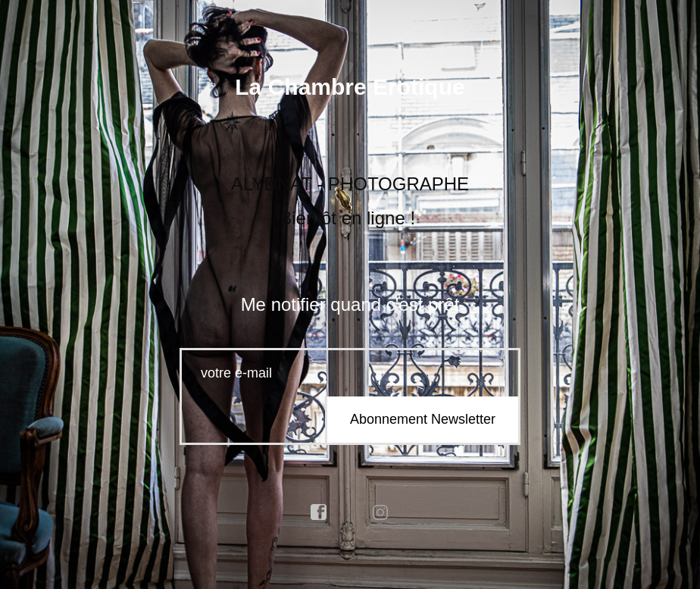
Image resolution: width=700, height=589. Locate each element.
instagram (381, 512)
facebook (319, 512)
